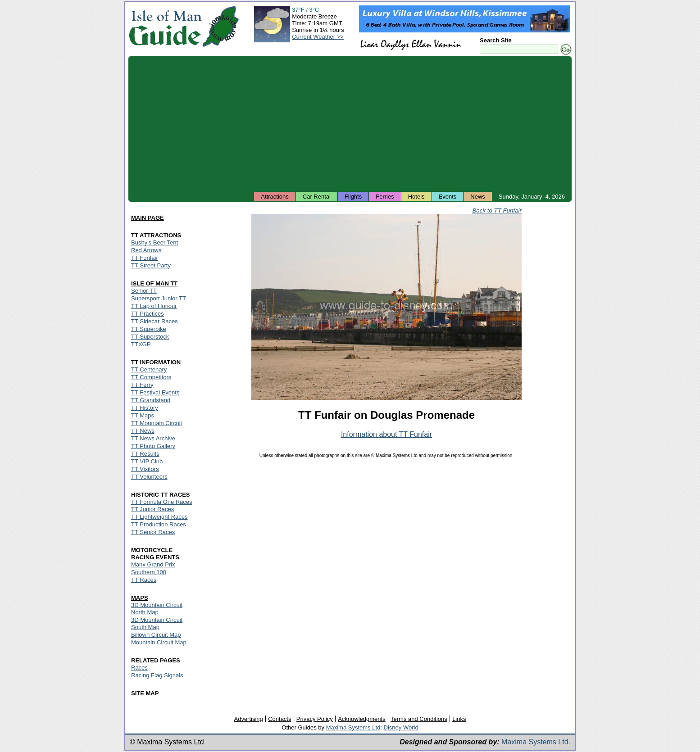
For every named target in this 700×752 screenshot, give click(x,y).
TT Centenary (149, 369)
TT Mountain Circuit (157, 423)
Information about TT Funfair (386, 434)
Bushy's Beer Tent (155, 242)
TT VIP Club (147, 461)
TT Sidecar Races (155, 321)
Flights (353, 197)
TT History (145, 408)
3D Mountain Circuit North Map (157, 609)
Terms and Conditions (419, 719)
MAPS (140, 598)
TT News (143, 431)
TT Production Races (159, 524)
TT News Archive (153, 438)
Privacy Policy (315, 719)
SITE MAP (145, 693)
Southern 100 (149, 572)
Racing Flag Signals (157, 675)
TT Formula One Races (162, 502)
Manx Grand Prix (153, 564)
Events (448, 197)
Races (139, 668)
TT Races (144, 580)
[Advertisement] (350, 124)
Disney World (401, 727)
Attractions (275, 197)
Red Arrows (146, 250)
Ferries (385, 197)
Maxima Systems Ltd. (536, 742)
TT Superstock (150, 337)
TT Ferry (142, 385)
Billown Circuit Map (156, 635)
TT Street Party (151, 265)
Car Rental (317, 197)
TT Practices (148, 314)
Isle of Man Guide (165, 26)
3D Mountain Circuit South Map (157, 623)
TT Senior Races (153, 532)
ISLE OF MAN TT (154, 283)
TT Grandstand (151, 400)
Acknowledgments (362, 719)
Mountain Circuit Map (159, 642)
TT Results (145, 454)
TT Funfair (145, 258)
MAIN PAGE (148, 218)
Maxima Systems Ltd (353, 727)
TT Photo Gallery (153, 446)
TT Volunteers (149, 477)
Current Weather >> (318, 37)
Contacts (280, 719)
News (478, 197)
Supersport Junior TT (159, 298)
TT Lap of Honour (154, 306)
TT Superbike (149, 329)
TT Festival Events (155, 392)
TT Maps (143, 415)
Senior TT (144, 291)
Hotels (416, 197)
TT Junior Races (152, 509)
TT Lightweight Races (159, 517)
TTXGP (141, 344)
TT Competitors (151, 377)
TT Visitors (145, 469)
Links (459, 719)
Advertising (248, 719)
